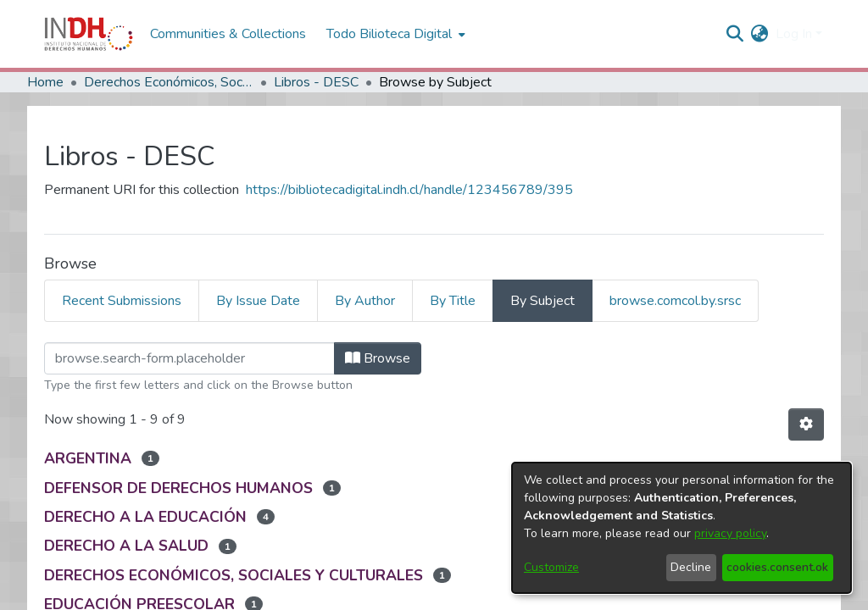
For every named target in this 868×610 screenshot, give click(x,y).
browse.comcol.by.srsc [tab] (675, 301)
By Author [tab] (365, 301)
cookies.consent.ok (777, 567)
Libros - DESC (316, 82)
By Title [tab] (453, 301)
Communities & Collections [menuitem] (228, 34)
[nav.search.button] (735, 34)
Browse (378, 358)
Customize (551, 567)
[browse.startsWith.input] (189, 358)
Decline (691, 567)
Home (45, 82)
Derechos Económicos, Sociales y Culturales (169, 82)
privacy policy (730, 533)
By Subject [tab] (542, 301)
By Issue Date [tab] (258, 301)
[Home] (89, 34)
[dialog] (682, 528)
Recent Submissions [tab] (122, 301)
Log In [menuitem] (794, 34)
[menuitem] (760, 34)
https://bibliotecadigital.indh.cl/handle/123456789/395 (409, 190)
